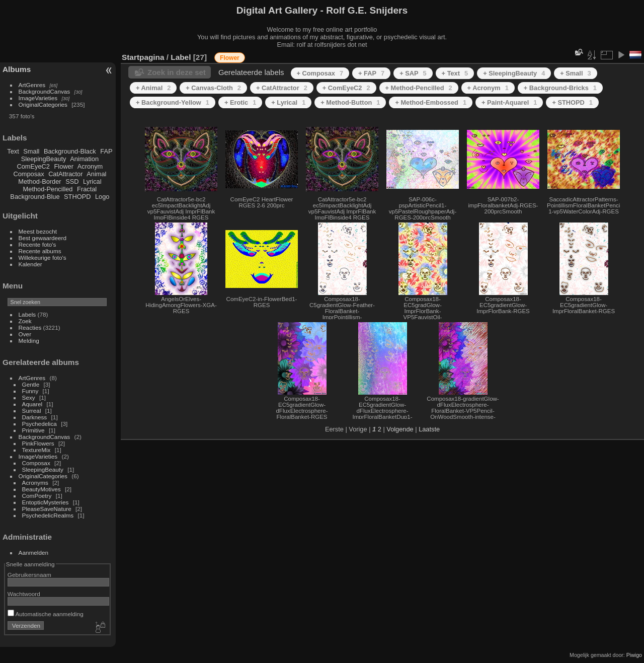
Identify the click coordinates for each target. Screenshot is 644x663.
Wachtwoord (24, 594)
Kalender (30, 264)
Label (181, 57)
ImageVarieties (38, 98)
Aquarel (32, 404)
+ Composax (320, 73)
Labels (27, 314)
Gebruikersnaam (29, 575)
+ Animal (153, 88)
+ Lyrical (288, 102)
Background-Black (70, 151)
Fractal (87, 189)
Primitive (33, 430)
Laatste (429, 429)
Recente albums (40, 251)
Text (13, 151)
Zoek (25, 321)
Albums (17, 69)
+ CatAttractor (282, 88)
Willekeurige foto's (43, 257)
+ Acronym (488, 88)
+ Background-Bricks (560, 88)
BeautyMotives (42, 489)
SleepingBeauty (44, 159)
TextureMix (36, 450)
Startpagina (143, 57)
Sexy (29, 397)
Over (25, 334)
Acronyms (35, 483)
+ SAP (413, 73)
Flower (64, 166)
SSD (72, 181)
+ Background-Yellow (173, 102)
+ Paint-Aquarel (509, 102)
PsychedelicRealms (48, 515)
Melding (29, 341)
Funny (30, 391)
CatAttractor (65, 174)
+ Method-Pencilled (419, 88)
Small (31, 151)
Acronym (90, 166)
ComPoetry (37, 496)
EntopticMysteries (46, 502)
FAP (106, 151)
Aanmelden (34, 553)
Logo (102, 197)
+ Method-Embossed (431, 102)
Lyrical (92, 181)
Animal (96, 174)
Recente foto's (37, 244)
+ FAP (371, 73)
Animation (84, 159)
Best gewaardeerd (43, 238)
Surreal (32, 411)
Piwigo (634, 655)
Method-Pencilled (48, 189)
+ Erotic (240, 102)
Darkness (35, 417)
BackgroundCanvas (45, 91)
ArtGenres (32, 85)
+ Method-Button (350, 102)
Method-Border (39, 181)
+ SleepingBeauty (514, 73)
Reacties (30, 327)
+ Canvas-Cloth (213, 88)
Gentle (31, 384)
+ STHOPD (572, 102)
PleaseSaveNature (47, 509)
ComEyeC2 (33, 166)
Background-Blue (35, 197)
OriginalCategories (43, 104)
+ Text (455, 73)
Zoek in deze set (177, 72)
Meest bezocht (38, 231)
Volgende (400, 429)
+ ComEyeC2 (346, 88)
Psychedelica (39, 424)
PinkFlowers (38, 443)
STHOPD (77, 197)
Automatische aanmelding (46, 614)
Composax (28, 174)
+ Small (575, 73)
